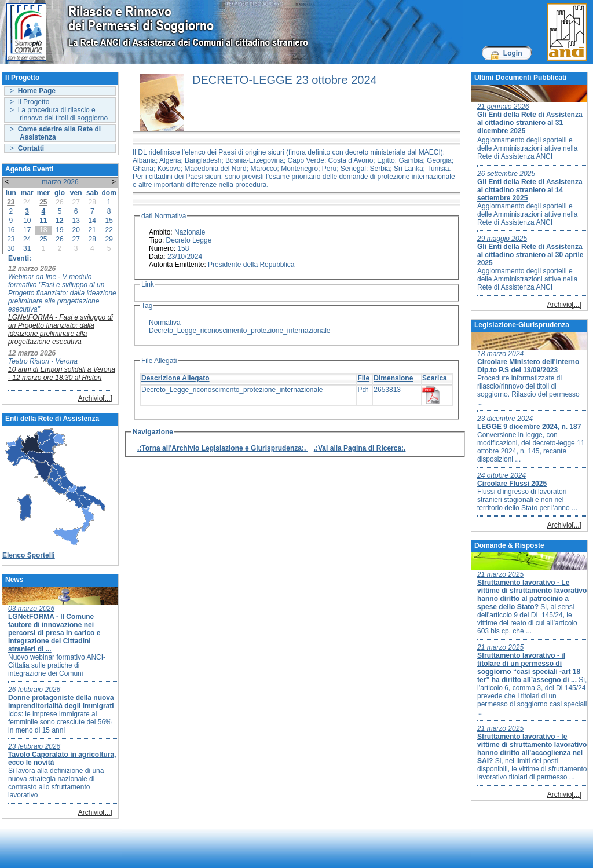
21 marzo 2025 (500, 574)
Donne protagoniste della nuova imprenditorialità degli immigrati (61, 702)
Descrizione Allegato (175, 378)
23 (11, 202)
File (363, 378)
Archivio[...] (95, 398)
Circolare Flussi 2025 (512, 484)
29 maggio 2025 (502, 239)
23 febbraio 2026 (34, 746)
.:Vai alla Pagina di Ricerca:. (360, 448)
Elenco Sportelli (29, 555)
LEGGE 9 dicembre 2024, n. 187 (529, 427)
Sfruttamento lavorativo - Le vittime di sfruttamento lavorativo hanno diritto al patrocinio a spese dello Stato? (532, 595)
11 (43, 221)
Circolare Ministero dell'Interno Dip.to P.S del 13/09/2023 (528, 366)
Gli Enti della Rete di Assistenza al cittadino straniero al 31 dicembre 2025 (530, 123)
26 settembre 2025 (506, 174)
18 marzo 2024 (500, 354)
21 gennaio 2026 (503, 107)
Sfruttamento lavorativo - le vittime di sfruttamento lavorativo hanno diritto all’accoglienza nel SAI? (532, 749)
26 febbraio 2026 (34, 690)
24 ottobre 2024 (502, 475)
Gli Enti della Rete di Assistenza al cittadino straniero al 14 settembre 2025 (530, 190)
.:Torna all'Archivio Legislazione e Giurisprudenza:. (223, 448)
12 (59, 221)
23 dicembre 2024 (505, 419)
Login (513, 53)
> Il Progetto (30, 102)
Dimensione (393, 378)
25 (43, 202)
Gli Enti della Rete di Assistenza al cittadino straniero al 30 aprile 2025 (530, 255)
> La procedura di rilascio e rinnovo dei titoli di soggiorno (59, 114)
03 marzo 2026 (31, 609)
